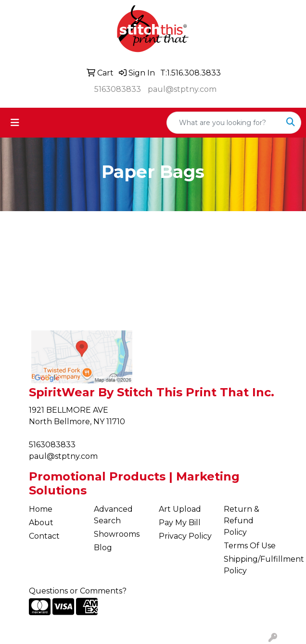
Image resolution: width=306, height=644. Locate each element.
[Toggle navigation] (15, 123)
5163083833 (118, 89)
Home (41, 509)
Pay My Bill (180, 523)
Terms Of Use (250, 546)
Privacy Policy (185, 536)
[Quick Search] (224, 123)
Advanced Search (113, 515)
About (41, 523)
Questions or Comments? (78, 591)
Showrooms (117, 534)
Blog (103, 548)
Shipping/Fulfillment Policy (250, 565)
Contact (44, 536)
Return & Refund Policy (242, 521)
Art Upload (180, 509)
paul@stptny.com (182, 89)
